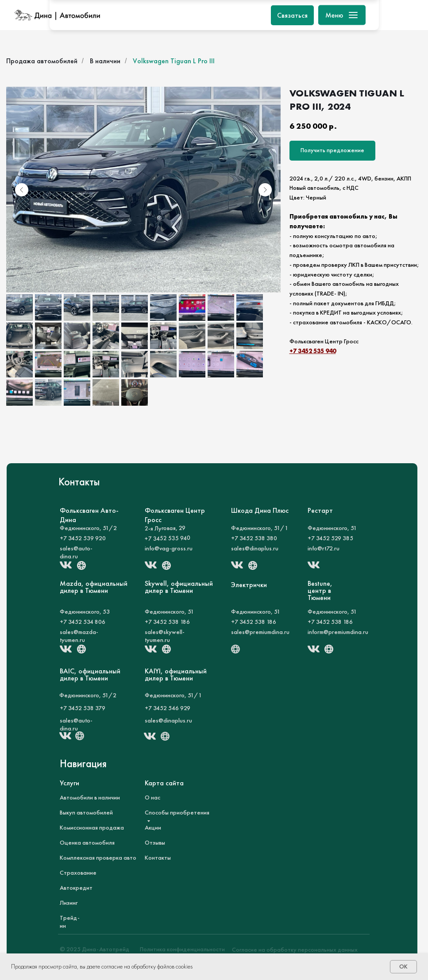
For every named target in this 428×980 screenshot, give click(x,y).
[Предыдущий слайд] (22, 190)
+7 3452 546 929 (168, 708)
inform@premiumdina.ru (338, 632)
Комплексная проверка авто (98, 857)
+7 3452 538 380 (254, 538)
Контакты (158, 857)
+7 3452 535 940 (313, 351)
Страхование (78, 872)
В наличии (105, 61)
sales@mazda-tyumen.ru (79, 636)
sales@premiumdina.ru (260, 632)
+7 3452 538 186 (167, 622)
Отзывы (155, 842)
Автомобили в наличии (90, 797)
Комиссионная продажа (92, 827)
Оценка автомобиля (87, 842)
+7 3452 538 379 (83, 708)
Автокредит (76, 888)
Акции (153, 827)
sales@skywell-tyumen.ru (165, 636)
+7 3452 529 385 (330, 538)
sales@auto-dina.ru (76, 552)
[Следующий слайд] (265, 190)
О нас (152, 797)
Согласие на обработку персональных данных (295, 949)
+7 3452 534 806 (83, 622)
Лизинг (69, 903)
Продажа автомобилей (42, 61)
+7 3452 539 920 (83, 538)
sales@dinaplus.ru (255, 548)
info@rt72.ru (324, 548)
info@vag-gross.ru (169, 548)
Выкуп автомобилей (86, 812)
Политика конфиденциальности (182, 949)
